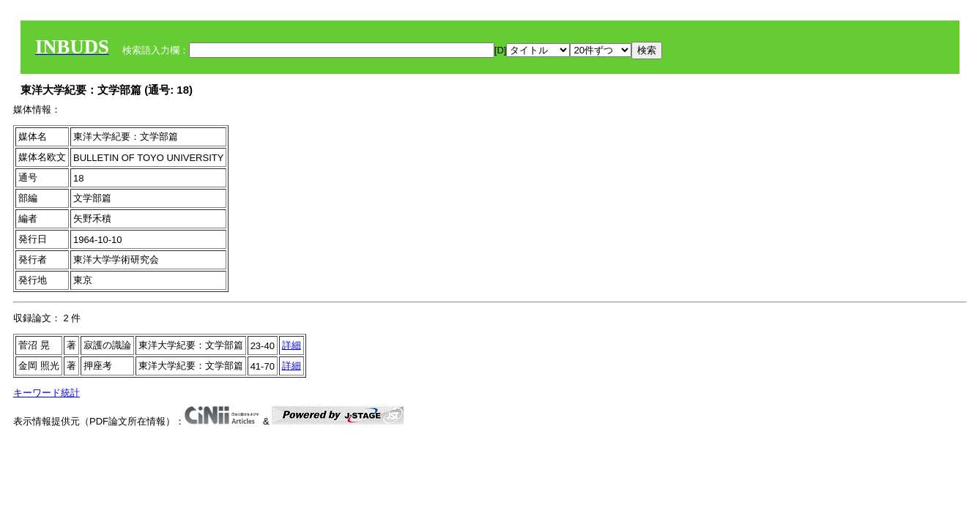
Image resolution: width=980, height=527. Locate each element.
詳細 (292, 345)
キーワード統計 (47, 393)
